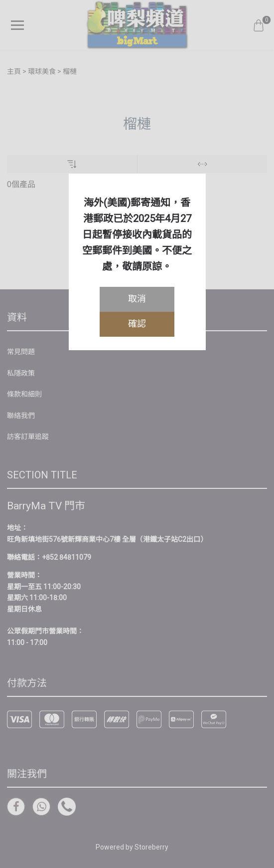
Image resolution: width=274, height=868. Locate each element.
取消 (137, 299)
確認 (137, 324)
